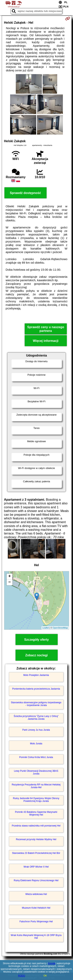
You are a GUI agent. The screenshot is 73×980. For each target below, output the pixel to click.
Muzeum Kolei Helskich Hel (36, 908)
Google (52, 963)
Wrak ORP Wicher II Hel (36, 867)
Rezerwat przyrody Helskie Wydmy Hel (36, 839)
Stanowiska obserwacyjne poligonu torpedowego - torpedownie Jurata (36, 704)
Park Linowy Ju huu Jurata (36, 730)
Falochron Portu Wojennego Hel (36, 922)
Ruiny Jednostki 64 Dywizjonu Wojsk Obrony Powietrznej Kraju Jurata (36, 800)
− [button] (9, 582)
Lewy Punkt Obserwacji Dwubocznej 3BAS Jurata (36, 772)
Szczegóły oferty (36, 640)
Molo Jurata (36, 744)
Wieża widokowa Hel (36, 894)
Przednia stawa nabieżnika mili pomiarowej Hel (36, 826)
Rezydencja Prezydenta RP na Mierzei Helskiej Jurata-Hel (36, 786)
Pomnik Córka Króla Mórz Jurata (36, 757)
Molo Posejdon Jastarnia (36, 675)
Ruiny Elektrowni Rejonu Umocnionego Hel (36, 880)
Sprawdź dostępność (25, 193)
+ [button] (9, 577)
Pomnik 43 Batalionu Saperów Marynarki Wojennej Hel (36, 813)
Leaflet (46, 628)
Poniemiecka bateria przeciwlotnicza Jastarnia (36, 689)
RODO (22, 976)
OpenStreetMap (60, 628)
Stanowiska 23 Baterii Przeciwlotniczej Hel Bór (36, 853)
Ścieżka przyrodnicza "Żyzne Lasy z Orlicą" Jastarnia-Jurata (36, 718)
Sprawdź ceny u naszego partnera (46, 329)
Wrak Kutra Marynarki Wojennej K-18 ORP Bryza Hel (36, 937)
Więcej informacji (46, 341)
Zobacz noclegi (37, 655)
